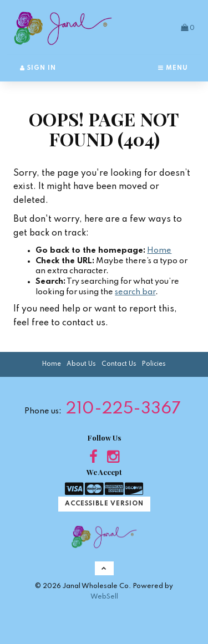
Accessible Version (104, 504)
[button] (188, 28)
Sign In (38, 68)
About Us (81, 364)
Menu (173, 68)
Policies (154, 364)
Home (159, 251)
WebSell (104, 597)
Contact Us (119, 364)
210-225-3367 (123, 409)
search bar (135, 292)
